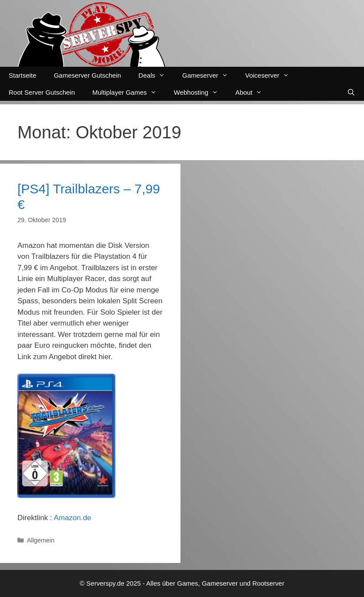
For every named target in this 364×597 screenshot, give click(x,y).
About (253, 92)
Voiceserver (272, 75)
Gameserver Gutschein (87, 75)
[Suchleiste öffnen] (351, 92)
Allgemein (41, 540)
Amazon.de (72, 518)
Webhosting (200, 92)
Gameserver (209, 75)
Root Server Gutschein (42, 92)
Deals (156, 75)
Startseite (22, 75)
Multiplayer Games (129, 92)
